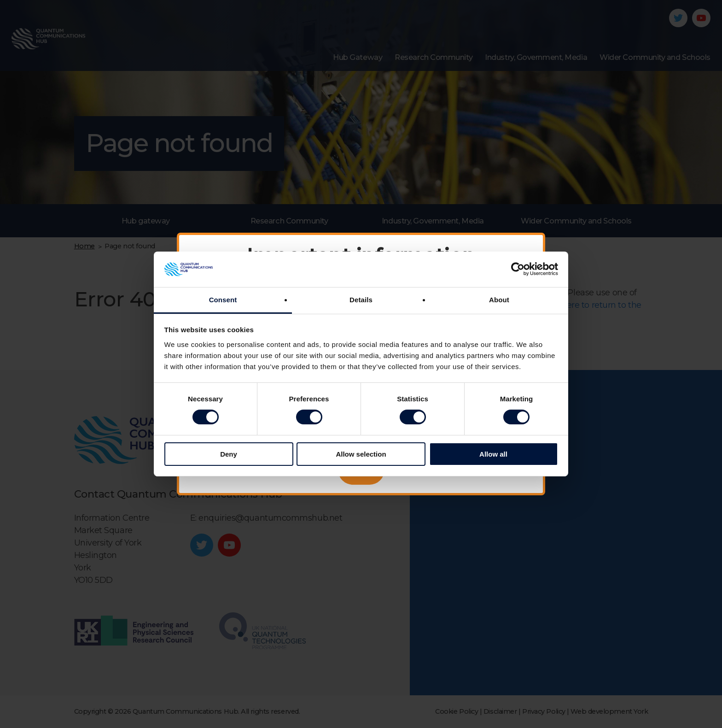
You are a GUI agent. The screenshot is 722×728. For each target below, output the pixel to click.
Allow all (493, 454)
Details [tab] (361, 300)
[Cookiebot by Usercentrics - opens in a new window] (518, 269)
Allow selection (361, 454)
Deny (229, 454)
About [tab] (499, 300)
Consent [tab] (223, 300)
